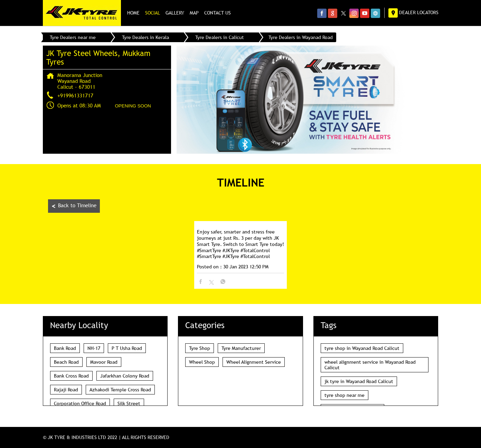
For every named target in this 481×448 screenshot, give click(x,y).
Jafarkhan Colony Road (125, 376)
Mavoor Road (104, 362)
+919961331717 (75, 95)
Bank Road (65, 348)
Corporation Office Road (80, 403)
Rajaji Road (66, 390)
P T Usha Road (127, 348)
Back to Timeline (74, 206)
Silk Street (129, 403)
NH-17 (94, 348)
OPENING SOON (133, 106)
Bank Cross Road (71, 376)
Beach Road (66, 362)
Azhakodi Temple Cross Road (120, 390)
